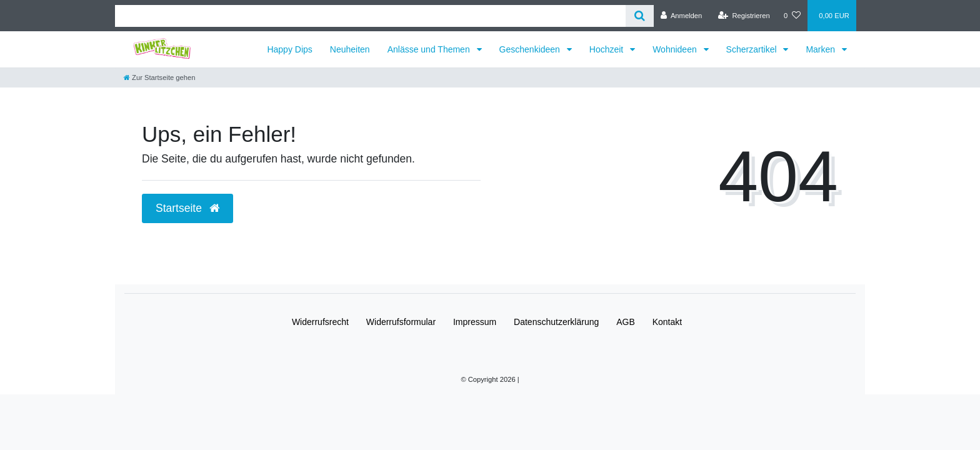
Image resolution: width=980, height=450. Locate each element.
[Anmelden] (682, 16)
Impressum (475, 322)
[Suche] (640, 16)
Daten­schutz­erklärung (556, 322)
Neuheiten (350, 49)
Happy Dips (289, 49)
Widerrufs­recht (320, 322)
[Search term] (370, 16)
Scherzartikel (753, 49)
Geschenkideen (531, 49)
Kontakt (667, 322)
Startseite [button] (187, 208)
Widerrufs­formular (401, 322)
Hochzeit (607, 49)
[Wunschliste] (792, 16)
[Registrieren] (744, 16)
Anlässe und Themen (430, 49)
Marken (822, 49)
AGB (626, 322)
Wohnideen (676, 49)
